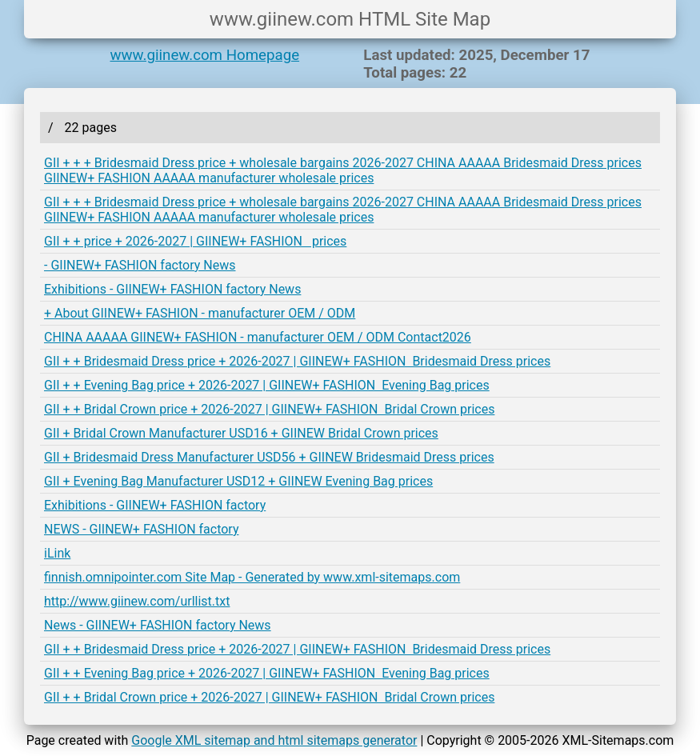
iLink (57, 553)
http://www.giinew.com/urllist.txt (137, 601)
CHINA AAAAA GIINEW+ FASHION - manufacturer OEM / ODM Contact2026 (258, 337)
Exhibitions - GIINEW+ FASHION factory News (172, 289)
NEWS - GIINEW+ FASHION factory (142, 529)
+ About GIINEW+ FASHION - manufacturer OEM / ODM (200, 313)
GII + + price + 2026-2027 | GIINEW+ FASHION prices (195, 241)
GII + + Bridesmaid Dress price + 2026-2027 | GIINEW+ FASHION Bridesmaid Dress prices (297, 361)
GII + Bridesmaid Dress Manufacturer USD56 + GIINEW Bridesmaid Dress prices (269, 457)
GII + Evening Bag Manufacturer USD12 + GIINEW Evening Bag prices (238, 481)
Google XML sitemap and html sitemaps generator (274, 740)
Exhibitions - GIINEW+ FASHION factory (155, 505)
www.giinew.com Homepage (205, 55)
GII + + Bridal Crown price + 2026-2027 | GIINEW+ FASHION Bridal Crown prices (269, 409)
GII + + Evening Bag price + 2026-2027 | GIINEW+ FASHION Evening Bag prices (267, 385)
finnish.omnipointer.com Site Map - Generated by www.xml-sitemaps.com (252, 577)
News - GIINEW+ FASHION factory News (158, 625)
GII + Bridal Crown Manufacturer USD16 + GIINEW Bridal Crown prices (241, 433)
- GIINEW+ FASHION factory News (140, 265)
